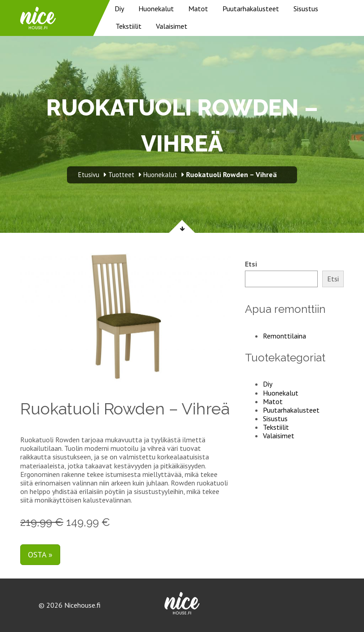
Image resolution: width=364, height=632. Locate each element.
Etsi (251, 264)
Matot (198, 9)
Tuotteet (121, 175)
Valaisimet (172, 26)
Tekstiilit (129, 26)
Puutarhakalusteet (251, 9)
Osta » (40, 554)
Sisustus (306, 9)
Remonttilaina (284, 336)
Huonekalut (156, 9)
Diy (119, 9)
